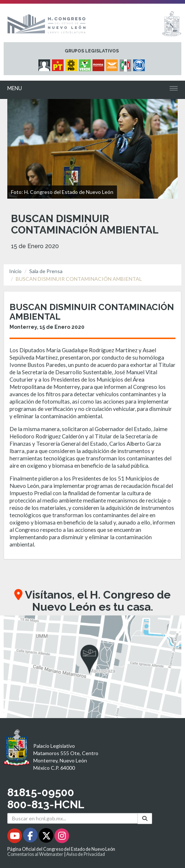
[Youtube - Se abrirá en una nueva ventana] (15, 837)
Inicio (15, 271)
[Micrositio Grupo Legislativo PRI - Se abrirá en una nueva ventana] (126, 63)
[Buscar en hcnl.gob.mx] (73, 818)
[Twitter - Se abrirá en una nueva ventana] (47, 837)
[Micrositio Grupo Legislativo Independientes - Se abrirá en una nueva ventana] (45, 63)
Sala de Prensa (46, 271)
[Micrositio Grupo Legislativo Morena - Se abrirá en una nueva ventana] (99, 63)
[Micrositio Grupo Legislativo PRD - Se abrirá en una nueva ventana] (72, 63)
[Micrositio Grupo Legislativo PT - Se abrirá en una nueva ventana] (59, 63)
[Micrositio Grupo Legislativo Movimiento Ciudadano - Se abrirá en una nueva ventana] (113, 63)
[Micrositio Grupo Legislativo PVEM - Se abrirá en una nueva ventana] (86, 63)
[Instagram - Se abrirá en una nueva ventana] (62, 837)
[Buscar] (145, 818)
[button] (92, 667)
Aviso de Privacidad (86, 854)
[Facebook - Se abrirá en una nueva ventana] (31, 837)
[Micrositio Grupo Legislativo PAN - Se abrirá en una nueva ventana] (140, 63)
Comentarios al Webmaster (35, 854)
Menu (15, 88)
